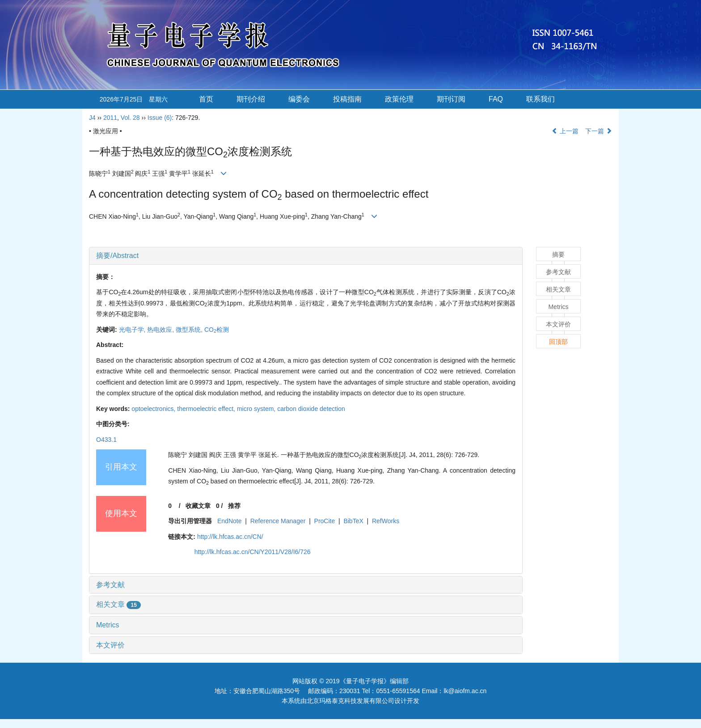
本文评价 (110, 645)
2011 (110, 118)
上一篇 (565, 131)
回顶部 (558, 342)
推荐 (234, 506)
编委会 (299, 99)
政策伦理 (399, 99)
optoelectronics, (154, 409)
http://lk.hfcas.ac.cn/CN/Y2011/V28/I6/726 (253, 552)
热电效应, (161, 330)
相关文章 (118, 604)
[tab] (306, 256)
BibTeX (353, 521)
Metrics (108, 625)
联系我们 (541, 99)
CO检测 (217, 330)
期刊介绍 (251, 99)
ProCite (325, 521)
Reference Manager (278, 521)
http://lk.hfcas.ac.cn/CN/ (230, 537)
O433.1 (106, 440)
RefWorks (386, 521)
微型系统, (190, 330)
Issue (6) (160, 118)
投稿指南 (347, 99)
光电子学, (133, 330)
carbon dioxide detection (311, 409)
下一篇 (599, 131)
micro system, (257, 409)
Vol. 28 (130, 118)
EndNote (229, 521)
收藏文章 (198, 506)
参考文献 (110, 585)
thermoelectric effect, (207, 409)
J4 (92, 118)
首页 (206, 99)
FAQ (496, 99)
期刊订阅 (451, 99)
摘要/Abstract (117, 256)
